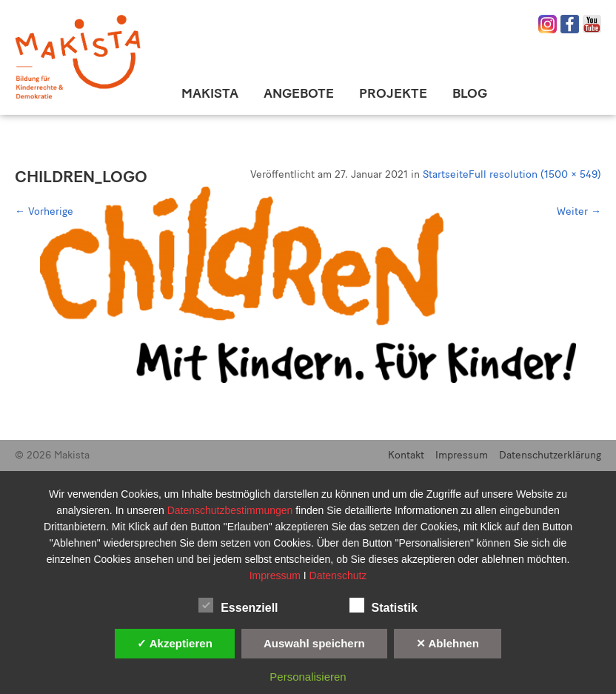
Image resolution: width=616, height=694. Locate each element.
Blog (470, 93)
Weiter (579, 211)
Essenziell (238, 605)
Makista (210, 93)
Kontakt (406, 455)
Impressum (462, 455)
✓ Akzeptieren (175, 643)
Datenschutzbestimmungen (232, 510)
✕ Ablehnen (448, 643)
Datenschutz (338, 575)
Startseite (446, 174)
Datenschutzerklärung (550, 455)
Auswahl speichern (314, 643)
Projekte (393, 93)
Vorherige (44, 211)
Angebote (299, 93)
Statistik (384, 605)
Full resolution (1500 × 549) (535, 174)
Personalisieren (308, 677)
